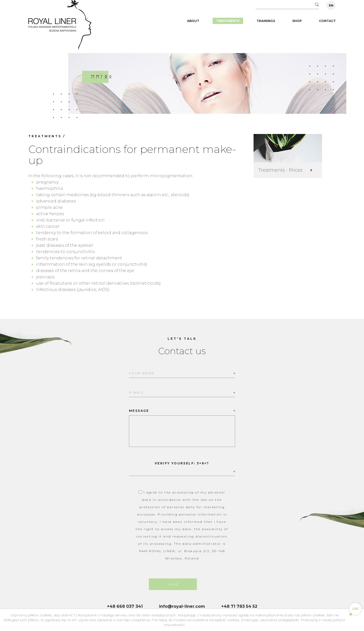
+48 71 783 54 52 (239, 606)
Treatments (228, 21)
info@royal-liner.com (182, 606)
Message (182, 428)
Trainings (266, 21)
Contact (327, 21)
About (193, 21)
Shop (297, 21)
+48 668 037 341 (125, 606)
